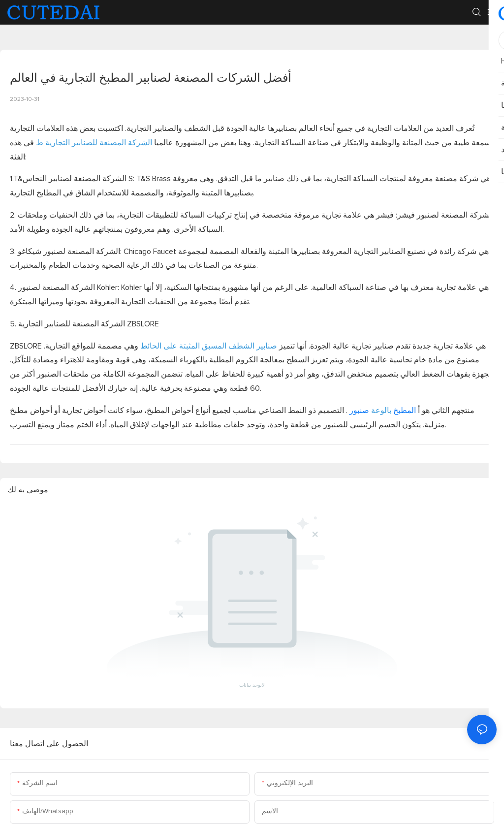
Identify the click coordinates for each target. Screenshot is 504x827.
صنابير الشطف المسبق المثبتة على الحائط (208, 346)
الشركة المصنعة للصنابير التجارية (98, 143)
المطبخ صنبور (382, 411)
